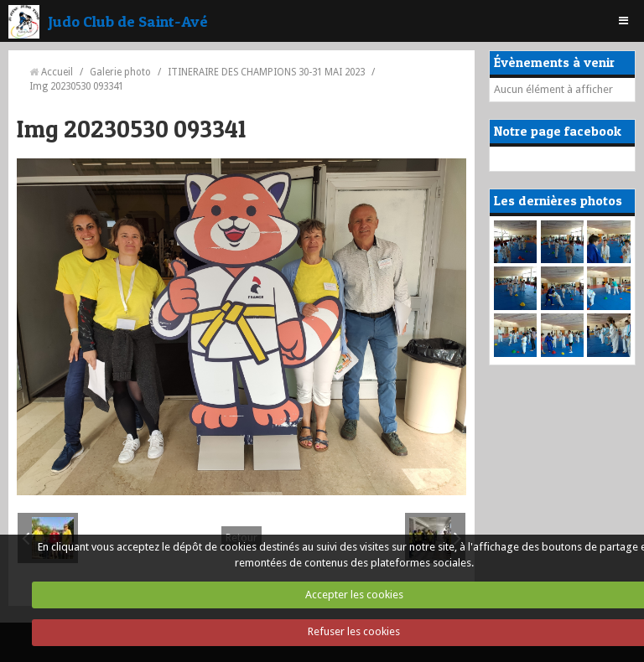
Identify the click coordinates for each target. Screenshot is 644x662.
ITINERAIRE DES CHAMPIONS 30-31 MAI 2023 (266, 72)
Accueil (57, 72)
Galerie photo (120, 72)
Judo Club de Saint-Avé (128, 21)
